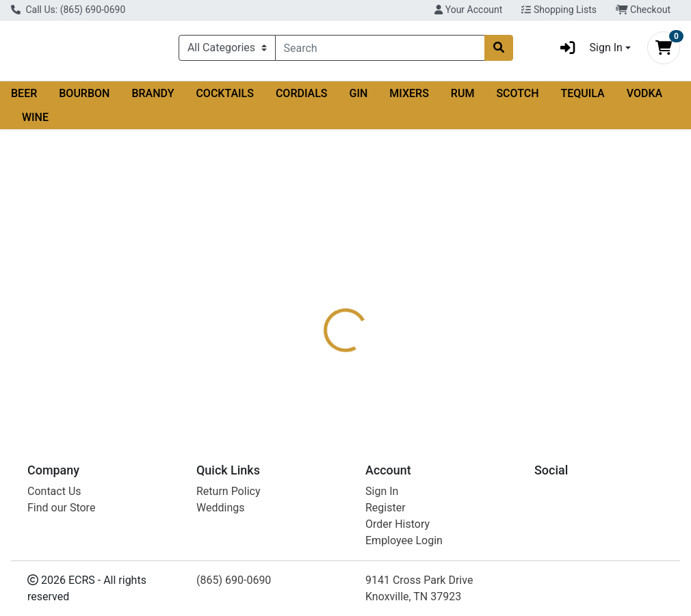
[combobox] (380, 51)
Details (325, 286)
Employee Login (404, 540)
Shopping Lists (559, 10)
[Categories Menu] (227, 51)
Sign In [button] (587, 51)
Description (387, 286)
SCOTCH (517, 99)
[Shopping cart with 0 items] (664, 51)
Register (386, 508)
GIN (359, 99)
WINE (35, 123)
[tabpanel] (490, 344)
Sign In (382, 491)
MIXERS (409, 99)
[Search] (380, 51)
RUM (463, 99)
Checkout (643, 10)
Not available (585, 212)
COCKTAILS (225, 99)
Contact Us (54, 491)
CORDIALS (302, 99)
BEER (24, 99)
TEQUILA (583, 99)
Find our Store (61, 508)
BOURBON (84, 99)
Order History (397, 524)
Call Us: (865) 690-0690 (68, 10)
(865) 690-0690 (234, 580)
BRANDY (153, 99)
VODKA (644, 99)
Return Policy (228, 491)
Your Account (468, 10)
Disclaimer (458, 286)
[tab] (325, 286)
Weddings (220, 508)
